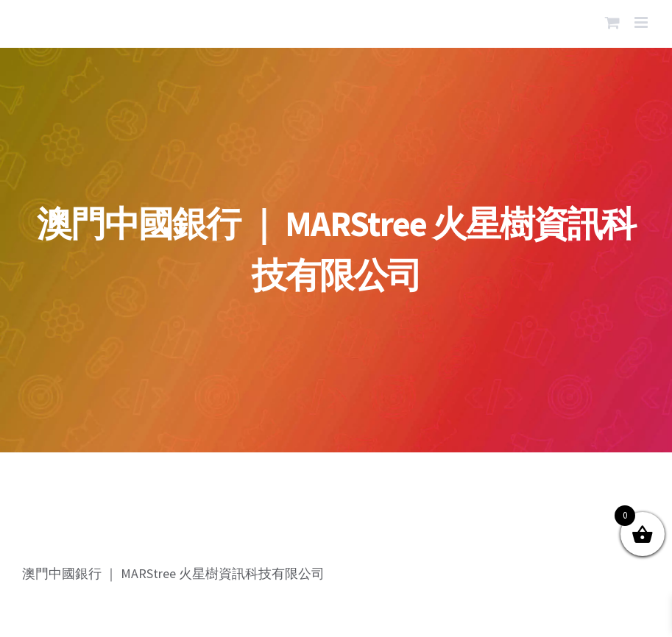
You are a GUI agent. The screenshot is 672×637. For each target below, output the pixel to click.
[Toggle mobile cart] (612, 22)
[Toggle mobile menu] (642, 22)
